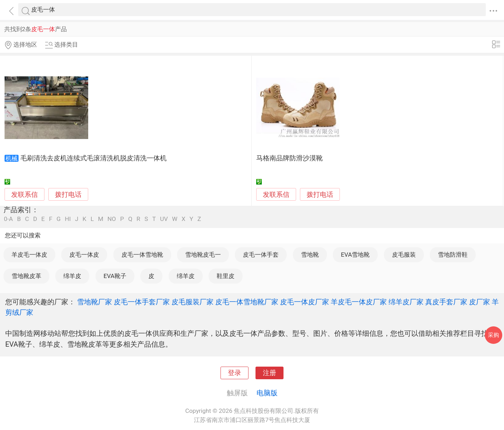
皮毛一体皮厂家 (304, 302)
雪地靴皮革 (26, 276)
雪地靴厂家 (94, 302)
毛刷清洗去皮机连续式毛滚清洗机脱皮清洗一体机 (93, 158)
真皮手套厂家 (446, 302)
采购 (493, 335)
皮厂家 (479, 302)
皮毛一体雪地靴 (142, 255)
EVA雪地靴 (355, 255)
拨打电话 (68, 195)
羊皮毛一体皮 (29, 255)
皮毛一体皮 (84, 255)
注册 (269, 373)
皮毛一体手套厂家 (142, 302)
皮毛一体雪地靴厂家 (247, 302)
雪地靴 (310, 255)
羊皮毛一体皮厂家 (359, 302)
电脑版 (267, 393)
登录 (234, 373)
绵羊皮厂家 (406, 302)
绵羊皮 (72, 276)
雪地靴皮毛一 (203, 255)
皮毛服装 (404, 255)
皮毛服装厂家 (192, 302)
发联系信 (24, 195)
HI (68, 219)
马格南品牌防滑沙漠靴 (289, 158)
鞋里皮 (226, 276)
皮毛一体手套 (261, 255)
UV (164, 219)
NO (112, 219)
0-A (8, 219)
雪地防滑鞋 (453, 255)
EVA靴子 (115, 276)
